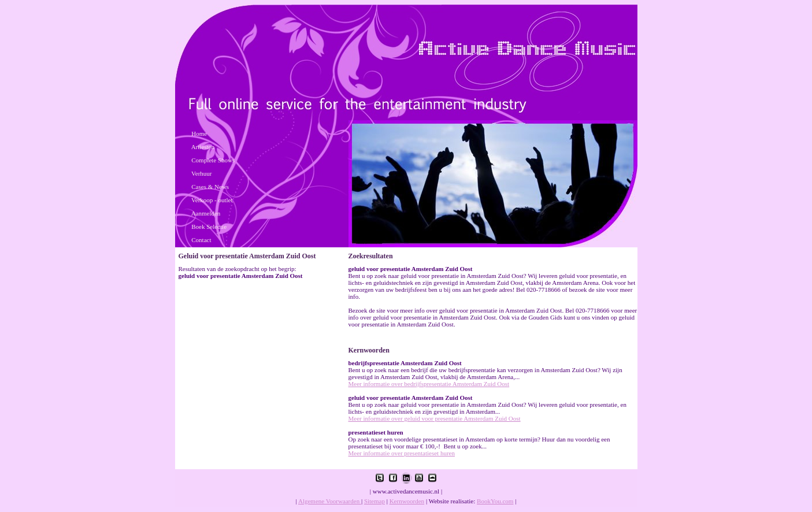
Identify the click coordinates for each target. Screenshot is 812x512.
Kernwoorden (407, 501)
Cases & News (210, 187)
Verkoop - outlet (212, 200)
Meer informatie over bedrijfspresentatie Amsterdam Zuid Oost (429, 384)
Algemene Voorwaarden (330, 501)
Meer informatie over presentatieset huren (402, 453)
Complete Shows (213, 160)
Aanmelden (206, 213)
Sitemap (375, 501)
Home (199, 133)
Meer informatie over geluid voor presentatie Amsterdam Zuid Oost (435, 418)
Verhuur (201, 173)
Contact (201, 240)
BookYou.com (495, 501)
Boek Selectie (209, 227)
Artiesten (203, 147)
